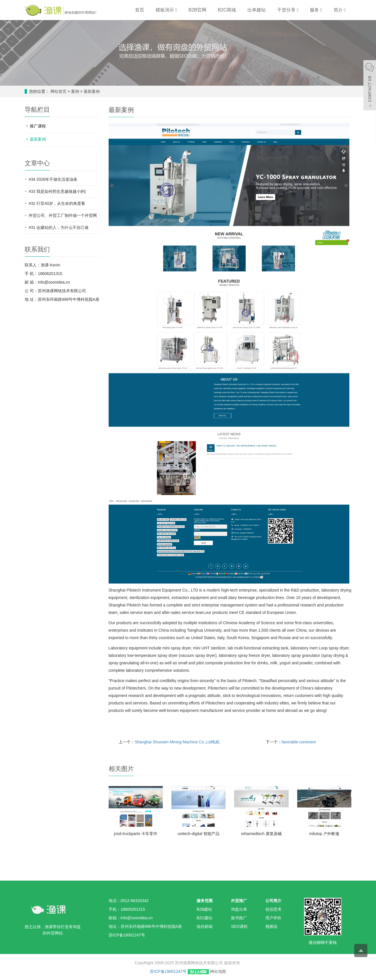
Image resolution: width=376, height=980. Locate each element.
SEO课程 (239, 926)
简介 (340, 10)
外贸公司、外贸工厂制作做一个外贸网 (63, 215)
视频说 (271, 926)
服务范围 (205, 901)
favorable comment (299, 742)
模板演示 (166, 10)
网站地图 (218, 971)
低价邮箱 (205, 926)
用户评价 (273, 918)
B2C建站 (204, 918)
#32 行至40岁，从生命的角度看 (57, 203)
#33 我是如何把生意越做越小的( (57, 191)
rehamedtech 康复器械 (261, 834)
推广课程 (38, 126)
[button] (176, 10)
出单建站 (256, 10)
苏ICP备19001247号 (168, 971)
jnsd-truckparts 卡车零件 (136, 834)
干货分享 (288, 10)
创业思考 (273, 909)
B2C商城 (227, 10)
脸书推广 (239, 918)
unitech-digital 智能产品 (198, 834)
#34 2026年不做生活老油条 (53, 179)
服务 (316, 10)
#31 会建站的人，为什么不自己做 (59, 227)
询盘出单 (239, 909)
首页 (140, 10)
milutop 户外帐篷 (324, 834)
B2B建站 (204, 909)
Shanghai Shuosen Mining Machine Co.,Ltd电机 (177, 742)
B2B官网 (197, 10)
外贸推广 (239, 901)
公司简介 (273, 901)
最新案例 (91, 91)
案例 (76, 91)
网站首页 (58, 91)
